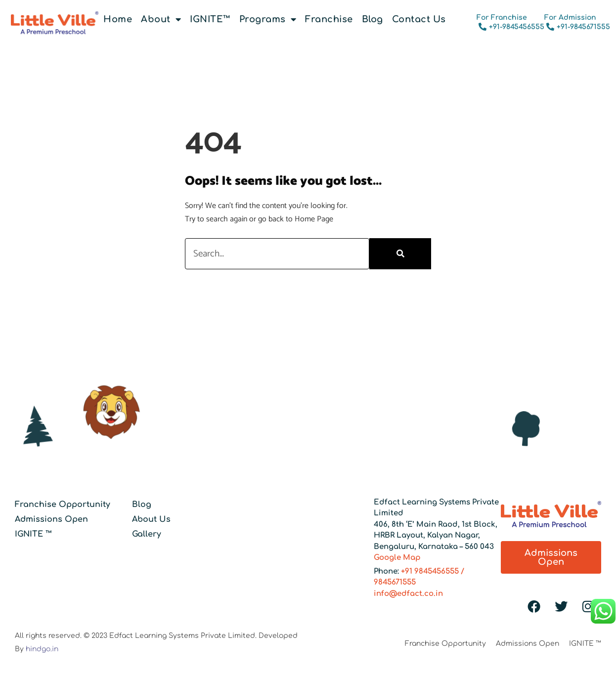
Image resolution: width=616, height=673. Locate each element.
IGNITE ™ (33, 534)
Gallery (147, 534)
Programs (268, 19)
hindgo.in (42, 649)
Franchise (329, 19)
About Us (151, 519)
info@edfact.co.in (408, 594)
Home (118, 19)
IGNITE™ (210, 19)
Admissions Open (51, 519)
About (161, 19)
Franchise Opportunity (63, 505)
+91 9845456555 (430, 571)
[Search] (400, 254)
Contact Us (419, 19)
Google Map (397, 558)
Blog (373, 19)
